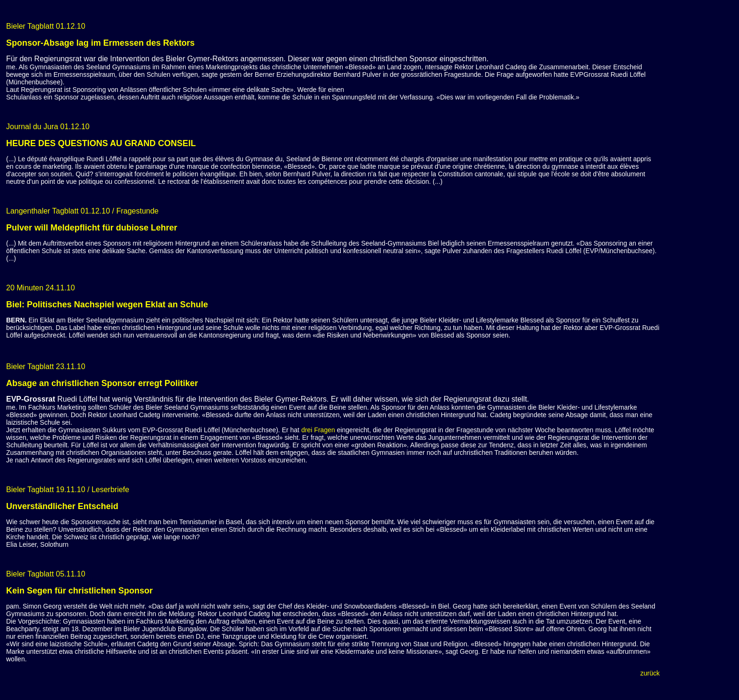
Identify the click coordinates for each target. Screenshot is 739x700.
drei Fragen (318, 430)
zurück (650, 673)
